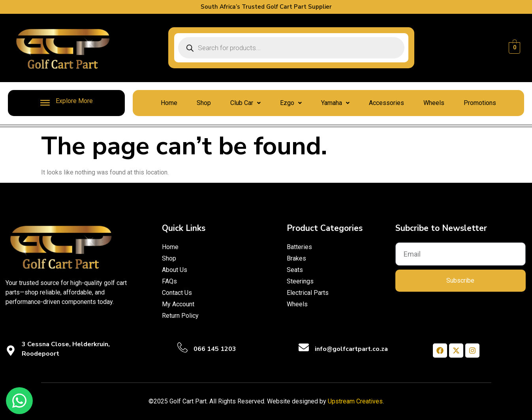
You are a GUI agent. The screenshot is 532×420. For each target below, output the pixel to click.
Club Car (245, 103)
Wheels (434, 103)
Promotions (480, 103)
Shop (204, 103)
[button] (245, 103)
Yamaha (335, 103)
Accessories (386, 103)
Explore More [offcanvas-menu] (67, 102)
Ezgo (291, 103)
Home (169, 103)
